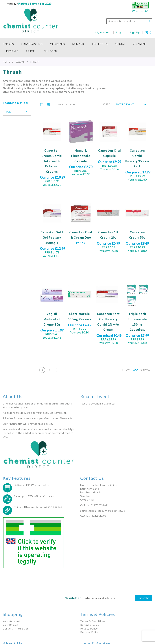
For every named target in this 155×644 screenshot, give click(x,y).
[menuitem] (10, 44)
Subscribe (144, 598)
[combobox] (129, 21)
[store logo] (31, 21)
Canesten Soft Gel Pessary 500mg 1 (52, 237)
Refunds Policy (90, 625)
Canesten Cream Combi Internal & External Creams (52, 161)
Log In (120, 32)
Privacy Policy (89, 628)
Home (6, 62)
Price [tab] (7, 112)
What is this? (140, 11)
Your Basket (10, 625)
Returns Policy (90, 632)
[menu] (77, 48)
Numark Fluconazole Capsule (81, 156)
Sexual (20, 62)
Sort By (107, 104)
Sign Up (135, 32)
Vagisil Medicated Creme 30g (52, 319)
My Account (103, 32)
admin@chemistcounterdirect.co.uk (103, 511)
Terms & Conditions (93, 621)
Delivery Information (16, 628)
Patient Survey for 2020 (35, 4)
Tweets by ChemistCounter (98, 403)
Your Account (11, 621)
